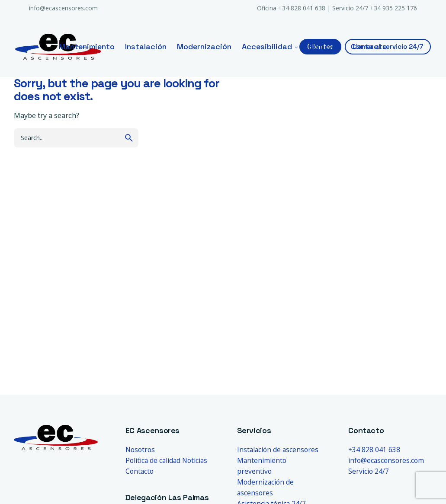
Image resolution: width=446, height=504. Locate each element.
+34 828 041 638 (374, 450)
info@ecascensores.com (63, 8)
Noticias (195, 460)
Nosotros (140, 450)
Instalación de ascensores (278, 450)
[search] (129, 138)
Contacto (140, 471)
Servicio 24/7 (369, 471)
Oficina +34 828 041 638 (291, 8)
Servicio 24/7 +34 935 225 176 (375, 8)
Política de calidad (153, 460)
